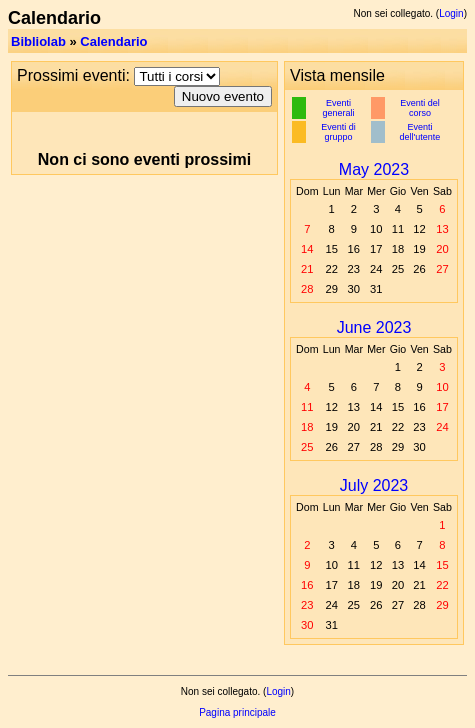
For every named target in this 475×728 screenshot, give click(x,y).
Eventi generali (339, 108)
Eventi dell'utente (420, 132)
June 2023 (374, 327)
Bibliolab (38, 41)
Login (451, 13)
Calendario (113, 41)
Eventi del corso (420, 108)
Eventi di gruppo (338, 132)
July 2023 (374, 485)
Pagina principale (237, 712)
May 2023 (374, 169)
